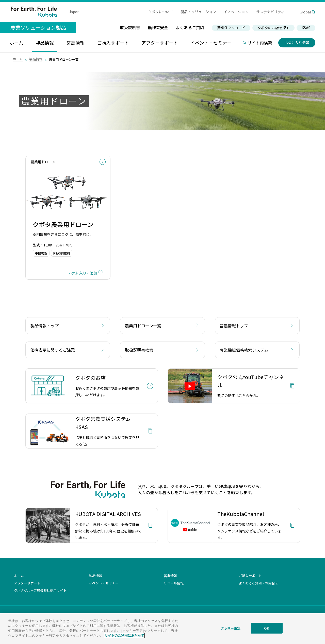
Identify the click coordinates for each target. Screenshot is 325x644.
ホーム (18, 59)
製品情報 (36, 59)
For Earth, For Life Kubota (34, 12)
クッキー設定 (231, 631)
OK (266, 631)
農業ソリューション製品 (38, 28)
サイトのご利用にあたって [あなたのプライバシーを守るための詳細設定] (124, 639)
